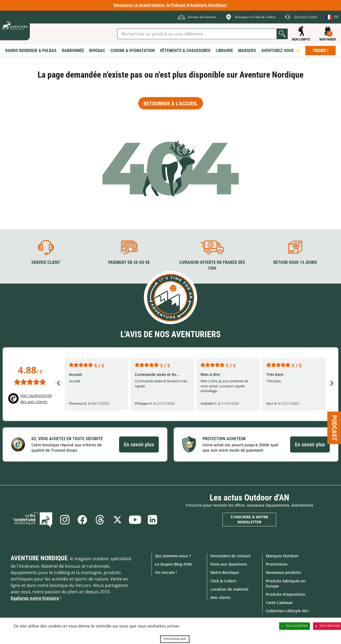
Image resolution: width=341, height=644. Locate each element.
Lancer (282, 34)
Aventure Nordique (39, 558)
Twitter (117, 520)
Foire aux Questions (229, 564)
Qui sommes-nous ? (173, 556)
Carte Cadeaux (279, 603)
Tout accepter (295, 626)
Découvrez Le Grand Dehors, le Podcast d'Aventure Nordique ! (170, 5)
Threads (100, 520)
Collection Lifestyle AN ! (288, 611)
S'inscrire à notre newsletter (249, 520)
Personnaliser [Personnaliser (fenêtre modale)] (175, 639)
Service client (46, 262)
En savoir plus (139, 444)
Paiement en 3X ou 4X (129, 262)
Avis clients (221, 597)
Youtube (135, 520)
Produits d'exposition (286, 594)
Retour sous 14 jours (295, 262)
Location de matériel (229, 589)
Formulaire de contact (231, 556)
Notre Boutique (225, 572)
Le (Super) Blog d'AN (173, 564)
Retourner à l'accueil (171, 104)
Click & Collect (223, 581)
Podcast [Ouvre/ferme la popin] (334, 428)
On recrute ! (166, 572)
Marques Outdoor (282, 556)
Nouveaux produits (283, 572)
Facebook (82, 520)
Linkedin (153, 520)
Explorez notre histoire (35, 598)
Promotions (277, 564)
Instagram (65, 520)
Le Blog (33, 520)
